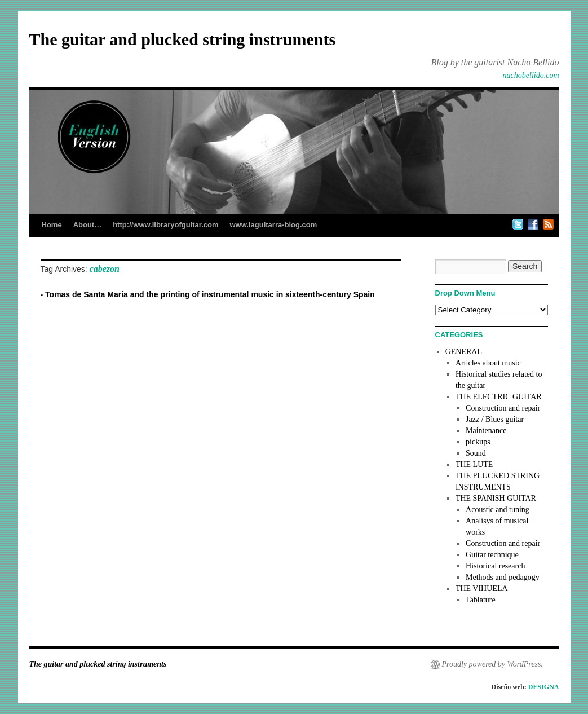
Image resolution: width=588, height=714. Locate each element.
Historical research (495, 566)
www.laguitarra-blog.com (273, 225)
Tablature (481, 600)
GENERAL (464, 352)
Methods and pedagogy (503, 577)
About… (88, 225)
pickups (478, 442)
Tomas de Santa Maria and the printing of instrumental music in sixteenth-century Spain (210, 294)
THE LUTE (474, 464)
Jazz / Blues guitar (495, 419)
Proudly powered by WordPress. (492, 664)
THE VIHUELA (482, 589)
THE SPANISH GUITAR (496, 498)
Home (52, 225)
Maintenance (486, 431)
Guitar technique (492, 555)
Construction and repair (503, 408)
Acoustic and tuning (498, 510)
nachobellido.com (531, 75)
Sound (476, 453)
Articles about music (488, 363)
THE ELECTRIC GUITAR (499, 397)
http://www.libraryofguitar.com (165, 225)
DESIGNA (544, 687)
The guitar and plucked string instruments (183, 39)
